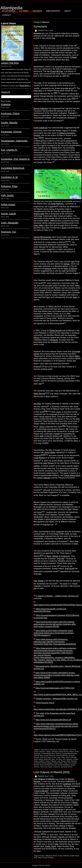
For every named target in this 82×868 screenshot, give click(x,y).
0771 (43, 834)
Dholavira (54, 340)
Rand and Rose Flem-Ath (48, 765)
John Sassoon (67, 759)
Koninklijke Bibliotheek (13, 168)
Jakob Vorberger (71, 757)
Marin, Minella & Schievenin (58, 556)
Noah (66, 763)
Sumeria (37, 767)
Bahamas (59, 809)
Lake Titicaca (48, 463)
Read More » (25, 86)
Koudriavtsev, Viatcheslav (14, 141)
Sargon (73, 765)
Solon (75, 297)
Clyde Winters (40, 458)
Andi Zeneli (69, 569)
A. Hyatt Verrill (44, 750)
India (56, 844)
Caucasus (73, 750)
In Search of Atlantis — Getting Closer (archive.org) (57, 596)
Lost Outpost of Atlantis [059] (51, 772)
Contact (7, 15)
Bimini (36, 812)
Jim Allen (37, 404)
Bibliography (53, 11)
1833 (41, 138)
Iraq (54, 38)
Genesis (59, 753)
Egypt (64, 228)
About (68, 11)
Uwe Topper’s (39, 581)
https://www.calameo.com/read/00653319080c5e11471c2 (57, 735)
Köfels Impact (8, 204)
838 (46, 411)
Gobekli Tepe (38, 755)
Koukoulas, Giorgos (11, 132)
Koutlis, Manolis (9, 123)
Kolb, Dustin (7, 195)
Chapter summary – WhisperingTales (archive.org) (57, 699)
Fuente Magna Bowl (72, 475)
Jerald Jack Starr (49, 759)
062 (74, 98)
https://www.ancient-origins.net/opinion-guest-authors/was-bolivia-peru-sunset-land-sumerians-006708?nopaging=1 (54, 633)
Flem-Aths (38, 91)
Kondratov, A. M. (10, 177)
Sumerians (40, 26)
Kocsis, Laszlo (9, 214)
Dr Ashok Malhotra (56, 204)
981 (56, 93)
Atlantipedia (11, 8)
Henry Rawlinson (62, 755)
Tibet (42, 767)
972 (42, 555)
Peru (70, 763)
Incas (39, 512)
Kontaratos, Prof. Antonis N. (16, 159)
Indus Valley (39, 225)
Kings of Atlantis (51, 761)
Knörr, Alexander (10, 223)
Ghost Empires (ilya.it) (45, 703)
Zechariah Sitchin (67, 767)
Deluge (67, 264)
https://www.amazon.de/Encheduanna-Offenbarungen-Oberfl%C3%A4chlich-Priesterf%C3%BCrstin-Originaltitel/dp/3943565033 (55, 642)
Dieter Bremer (39, 394)
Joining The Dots (10, 63)
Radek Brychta (56, 331)
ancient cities (39, 214)
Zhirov (42, 427)
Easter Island (50, 846)
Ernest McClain (57, 71)
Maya (40, 858)
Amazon (42, 856)
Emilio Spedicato (40, 128)
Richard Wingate (48, 858)
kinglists (42, 761)
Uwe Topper (48, 767)
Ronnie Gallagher (41, 108)
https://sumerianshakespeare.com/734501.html (55, 688)
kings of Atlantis (70, 269)
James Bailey (50, 452)
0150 (43, 455)
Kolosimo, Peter (9, 186)
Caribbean (67, 784)
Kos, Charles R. (9, 150)
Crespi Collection (44, 478)
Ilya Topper (48, 757)
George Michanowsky (43, 237)
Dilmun (36, 338)
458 (64, 426)
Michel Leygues (47, 763)
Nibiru (77, 356)
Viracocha (57, 767)
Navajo (56, 763)
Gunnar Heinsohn (49, 755)
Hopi (70, 509)
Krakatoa (6, 104)
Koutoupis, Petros (10, 113)
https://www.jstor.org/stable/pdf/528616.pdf (53, 720)
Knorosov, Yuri (9, 232)
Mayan (75, 802)
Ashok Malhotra (63, 750)
